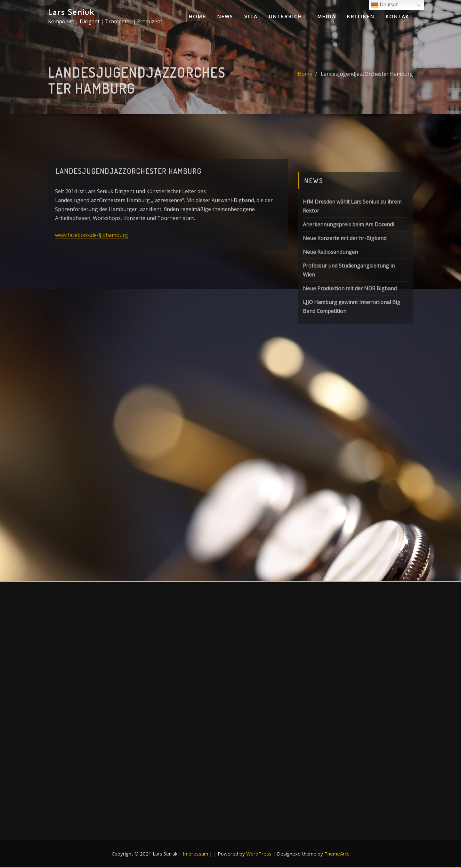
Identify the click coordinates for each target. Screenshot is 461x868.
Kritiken (360, 16)
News (225, 16)
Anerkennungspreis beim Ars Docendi (348, 261)
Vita (251, 16)
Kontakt (399, 16)
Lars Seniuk (71, 12)
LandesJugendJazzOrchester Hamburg (367, 82)
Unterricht (287, 16)
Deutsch (385, 5)
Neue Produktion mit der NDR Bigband (350, 325)
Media (326, 16)
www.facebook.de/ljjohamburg (92, 256)
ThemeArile (337, 854)
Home (197, 16)
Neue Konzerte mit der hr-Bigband (345, 274)
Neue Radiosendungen (330, 288)
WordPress (259, 854)
